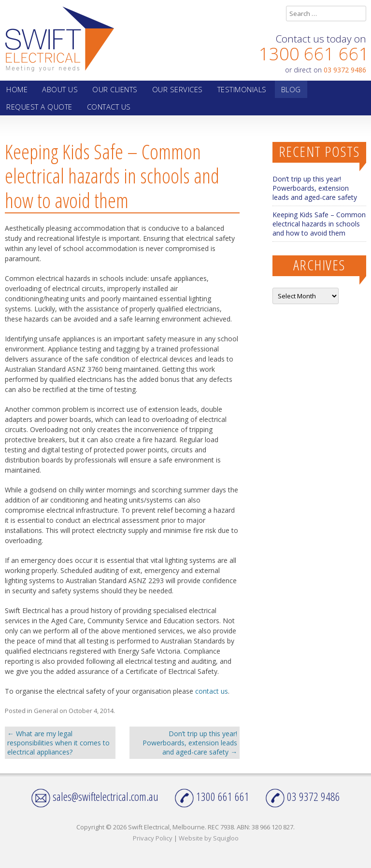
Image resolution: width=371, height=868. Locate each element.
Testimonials (242, 89)
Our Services (178, 89)
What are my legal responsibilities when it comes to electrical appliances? (58, 743)
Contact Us (109, 107)
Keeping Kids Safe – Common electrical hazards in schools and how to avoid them (319, 224)
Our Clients (115, 89)
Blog (291, 89)
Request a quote (39, 107)
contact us (212, 691)
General (46, 711)
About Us (60, 89)
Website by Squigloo (209, 838)
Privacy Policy (153, 838)
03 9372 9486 (345, 70)
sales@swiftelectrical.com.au (95, 796)
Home (17, 89)
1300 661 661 (314, 54)
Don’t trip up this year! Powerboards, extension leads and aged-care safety (190, 743)
